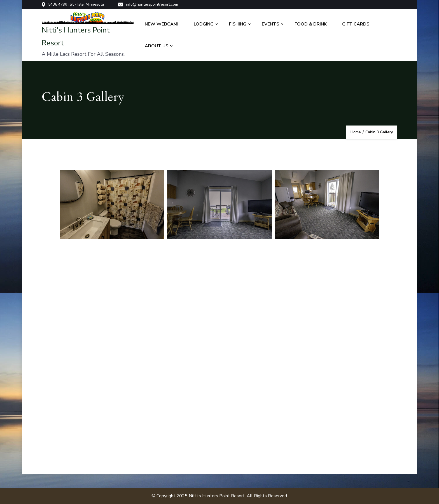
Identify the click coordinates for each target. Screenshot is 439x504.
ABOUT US (157, 46)
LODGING (204, 24)
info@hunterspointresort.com (148, 4)
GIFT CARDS (356, 24)
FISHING (238, 24)
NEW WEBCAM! (162, 24)
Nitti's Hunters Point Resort (217, 496)
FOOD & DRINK (311, 24)
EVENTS (270, 24)
